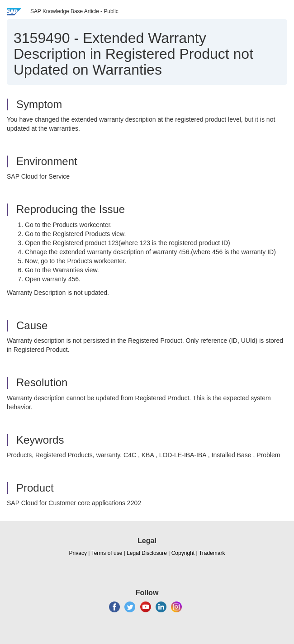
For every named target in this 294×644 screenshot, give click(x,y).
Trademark (212, 553)
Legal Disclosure (147, 553)
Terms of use (107, 553)
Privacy (78, 553)
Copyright (183, 553)
